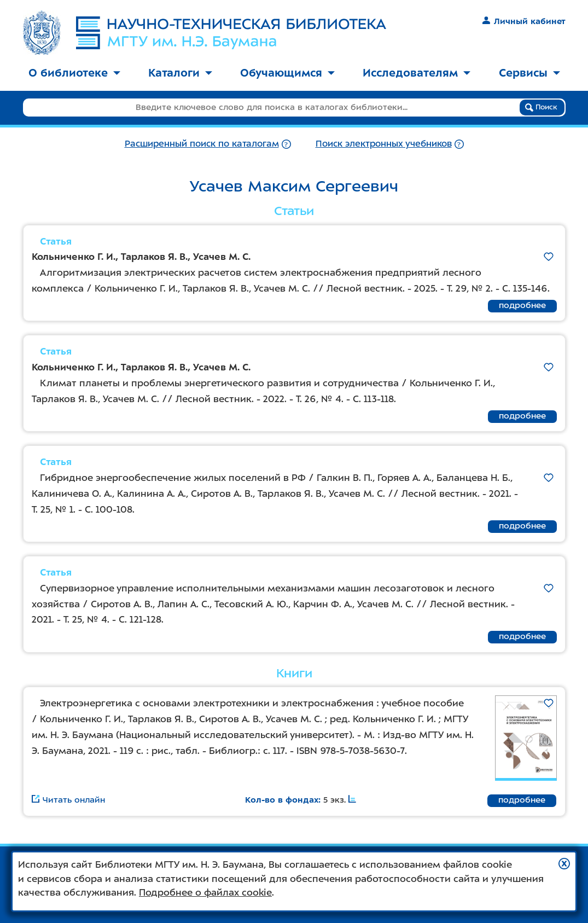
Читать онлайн (68, 800)
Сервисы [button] (529, 73)
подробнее (522, 305)
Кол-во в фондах (282, 800)
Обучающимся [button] (287, 73)
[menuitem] (74, 74)
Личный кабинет (524, 21)
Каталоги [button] (180, 73)
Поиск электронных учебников (384, 144)
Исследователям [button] (417, 73)
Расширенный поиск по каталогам (202, 144)
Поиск (541, 107)
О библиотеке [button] (74, 73)
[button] (564, 864)
